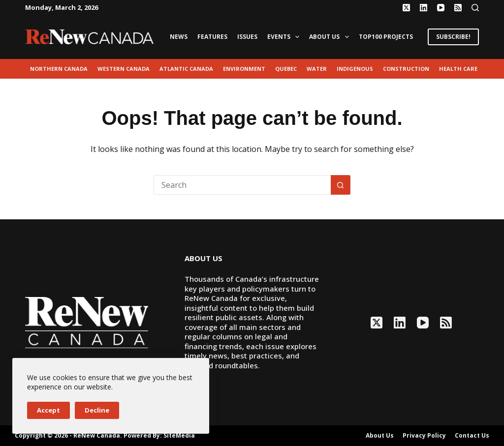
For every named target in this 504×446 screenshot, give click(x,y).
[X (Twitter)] (406, 8)
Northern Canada (59, 69)
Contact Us (472, 436)
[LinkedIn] (424, 8)
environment (244, 69)
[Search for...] (242, 185)
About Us (331, 37)
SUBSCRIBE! (453, 37)
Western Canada (124, 69)
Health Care (458, 69)
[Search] (475, 8)
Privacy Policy (424, 436)
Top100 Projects (386, 37)
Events (285, 37)
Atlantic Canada (186, 69)
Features (212, 37)
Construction (406, 69)
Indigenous (355, 69)
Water (317, 69)
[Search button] (341, 185)
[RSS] (458, 8)
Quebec (286, 69)
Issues (247, 37)
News (179, 37)
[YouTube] (441, 8)
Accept (48, 410)
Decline (97, 410)
